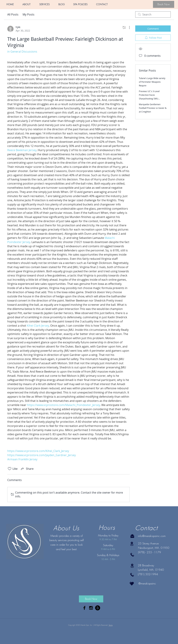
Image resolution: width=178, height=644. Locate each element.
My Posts (29, 14)
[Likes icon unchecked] (10, 469)
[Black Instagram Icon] (91, 608)
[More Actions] (128, 28)
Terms (111, 625)
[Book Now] (164, 4)
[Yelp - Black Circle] (98, 608)
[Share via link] (27, 469)
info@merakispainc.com (152, 536)
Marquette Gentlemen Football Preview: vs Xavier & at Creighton (153, 108)
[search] (153, 14)
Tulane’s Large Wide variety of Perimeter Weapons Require (152, 82)
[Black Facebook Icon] (84, 608)
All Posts (13, 14)
